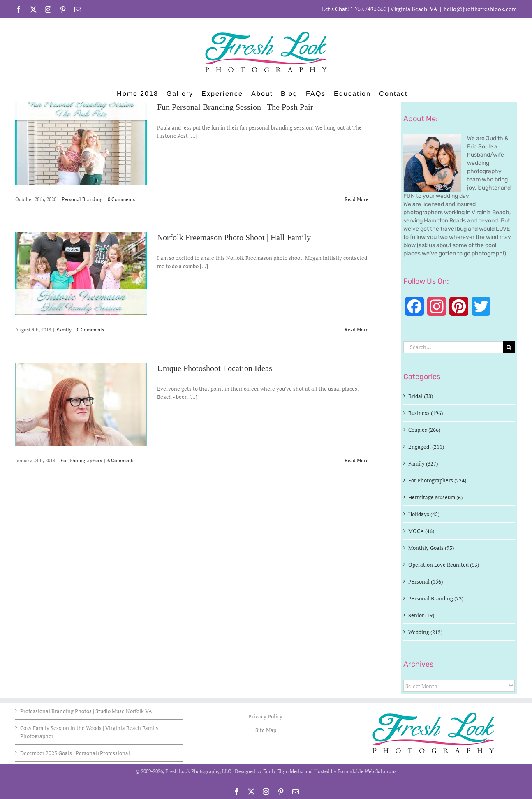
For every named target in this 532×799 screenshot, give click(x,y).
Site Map (266, 730)
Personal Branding (82, 199)
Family (64, 330)
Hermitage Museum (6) (435, 497)
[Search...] (453, 347)
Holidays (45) (424, 514)
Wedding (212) (425, 632)
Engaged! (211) (426, 447)
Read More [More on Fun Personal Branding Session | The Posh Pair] (356, 199)
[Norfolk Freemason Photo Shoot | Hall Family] (81, 274)
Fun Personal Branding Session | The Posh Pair (235, 107)
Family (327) (423, 463)
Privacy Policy (266, 716)
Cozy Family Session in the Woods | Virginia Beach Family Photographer (89, 732)
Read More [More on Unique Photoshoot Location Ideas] (356, 460)
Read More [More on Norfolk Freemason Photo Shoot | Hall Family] (356, 330)
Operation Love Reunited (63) (444, 565)
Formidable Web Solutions (367, 771)
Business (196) (426, 413)
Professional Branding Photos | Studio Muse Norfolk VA (86, 711)
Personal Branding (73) (436, 598)
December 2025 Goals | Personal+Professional (75, 753)
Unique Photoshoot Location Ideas (215, 368)
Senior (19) (421, 615)
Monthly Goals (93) (431, 548)
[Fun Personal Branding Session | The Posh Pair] (81, 144)
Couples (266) (424, 430)
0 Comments (121, 199)
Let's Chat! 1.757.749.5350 (354, 9)
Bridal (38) (421, 396)
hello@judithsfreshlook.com (480, 9)
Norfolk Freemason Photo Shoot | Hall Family (234, 238)
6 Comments (121, 460)
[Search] (509, 347)
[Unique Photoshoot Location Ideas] (81, 405)
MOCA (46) (421, 531)
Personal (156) (426, 581)
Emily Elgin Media (283, 771)
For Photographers (81, 460)
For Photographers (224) (437, 480)
